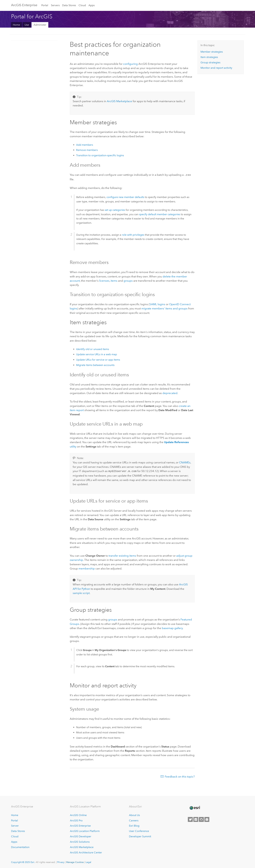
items (114, 280)
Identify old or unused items (93, 349)
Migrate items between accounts (95, 365)
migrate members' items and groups (164, 308)
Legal (88, 862)
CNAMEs (185, 462)
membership (87, 568)
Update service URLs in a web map (97, 354)
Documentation (20, 846)
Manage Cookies (75, 862)
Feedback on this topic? (180, 776)
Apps (92, 5)
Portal (45, 5)
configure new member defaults (125, 197)
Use (27, 25)
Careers (134, 820)
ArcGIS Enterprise (24, 5)
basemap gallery (172, 627)
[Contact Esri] (207, 819)
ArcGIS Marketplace (82, 846)
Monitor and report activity (216, 68)
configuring (130, 64)
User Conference (139, 830)
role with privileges (133, 234)
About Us (134, 814)
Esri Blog (134, 825)
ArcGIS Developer (81, 836)
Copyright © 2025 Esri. (23, 862)
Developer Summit (140, 836)
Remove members (87, 150)
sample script (81, 592)
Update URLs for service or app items (98, 359)
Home (16, 25)
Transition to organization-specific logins (100, 155)
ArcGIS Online (78, 814)
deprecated (170, 393)
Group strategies (210, 62)
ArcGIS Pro (76, 820)
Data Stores (69, 5)
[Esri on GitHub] (201, 819)
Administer (40, 25)
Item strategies (209, 57)
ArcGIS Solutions (80, 841)
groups (128, 280)
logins (157, 304)
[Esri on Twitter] (190, 819)
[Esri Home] (195, 807)
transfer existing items (122, 555)
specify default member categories (160, 214)
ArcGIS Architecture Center (86, 852)
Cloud (82, 5)
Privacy (61, 862)
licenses (104, 280)
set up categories (115, 210)
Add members (85, 145)
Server (15, 825)
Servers (55, 5)
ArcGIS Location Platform (85, 830)
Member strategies (212, 52)
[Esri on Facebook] (196, 819)
